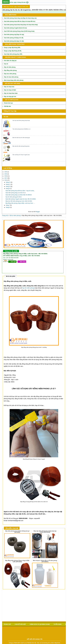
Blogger (38, 212)
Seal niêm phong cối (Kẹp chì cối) (14, 38)
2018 (6, 176)
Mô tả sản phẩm (11, 276)
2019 (6, 174)
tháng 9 (8, 189)
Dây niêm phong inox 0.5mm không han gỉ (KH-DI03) (17, 532)
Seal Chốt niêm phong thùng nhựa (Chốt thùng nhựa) (19, 31)
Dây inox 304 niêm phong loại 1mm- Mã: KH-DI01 (19, 201)
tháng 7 (8, 205)
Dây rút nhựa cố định (10, 90)
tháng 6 (8, 207)
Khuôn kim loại (8, 103)
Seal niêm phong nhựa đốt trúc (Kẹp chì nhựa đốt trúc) (20, 21)
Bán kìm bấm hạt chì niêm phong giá (21, 138)
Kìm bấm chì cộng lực (10, 61)
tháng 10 (8, 186)
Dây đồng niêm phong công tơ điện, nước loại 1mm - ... (20, 203)
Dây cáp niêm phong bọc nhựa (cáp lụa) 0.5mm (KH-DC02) (45, 532)
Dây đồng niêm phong (10, 70)
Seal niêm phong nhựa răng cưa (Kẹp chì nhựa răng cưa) (20, 18)
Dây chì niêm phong (10, 67)
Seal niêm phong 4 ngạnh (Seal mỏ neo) (15, 28)
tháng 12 (8, 182)
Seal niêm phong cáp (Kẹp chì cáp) (14, 35)
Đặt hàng (23, 262)
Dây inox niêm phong (10, 74)
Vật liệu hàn (7, 106)
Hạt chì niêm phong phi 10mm (14, 197)
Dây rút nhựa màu (9, 87)
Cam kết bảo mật (20, 624)
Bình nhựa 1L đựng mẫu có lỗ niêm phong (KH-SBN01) (45, 561)
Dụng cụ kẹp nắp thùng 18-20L (13, 51)
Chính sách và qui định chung (40, 624)
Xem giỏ (13, 262)
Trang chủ (5, 215)
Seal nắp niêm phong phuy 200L (13, 54)
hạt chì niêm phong (28, 288)
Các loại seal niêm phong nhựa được (21, 120)
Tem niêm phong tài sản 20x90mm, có (21, 129)
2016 (6, 180)
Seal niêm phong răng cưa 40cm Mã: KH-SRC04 (19, 195)
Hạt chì (6, 64)
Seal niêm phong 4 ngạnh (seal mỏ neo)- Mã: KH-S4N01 (21, 199)
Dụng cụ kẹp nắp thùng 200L (12, 48)
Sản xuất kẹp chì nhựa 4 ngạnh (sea (21, 155)
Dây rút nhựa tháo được (11, 93)
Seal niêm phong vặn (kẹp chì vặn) (14, 41)
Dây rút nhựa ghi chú (10, 97)
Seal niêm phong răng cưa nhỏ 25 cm (16, 193)
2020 (6, 172)
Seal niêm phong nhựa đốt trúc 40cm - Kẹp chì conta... (20, 191)
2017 (6, 178)
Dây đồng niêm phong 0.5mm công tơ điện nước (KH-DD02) (17, 561)
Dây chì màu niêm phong (11, 77)
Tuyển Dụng (58, 624)
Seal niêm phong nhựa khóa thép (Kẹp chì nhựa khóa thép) (21, 25)
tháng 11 (8, 184)
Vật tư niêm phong (15, 215)
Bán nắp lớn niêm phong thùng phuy (21, 146)
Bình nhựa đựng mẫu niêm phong (14, 80)
